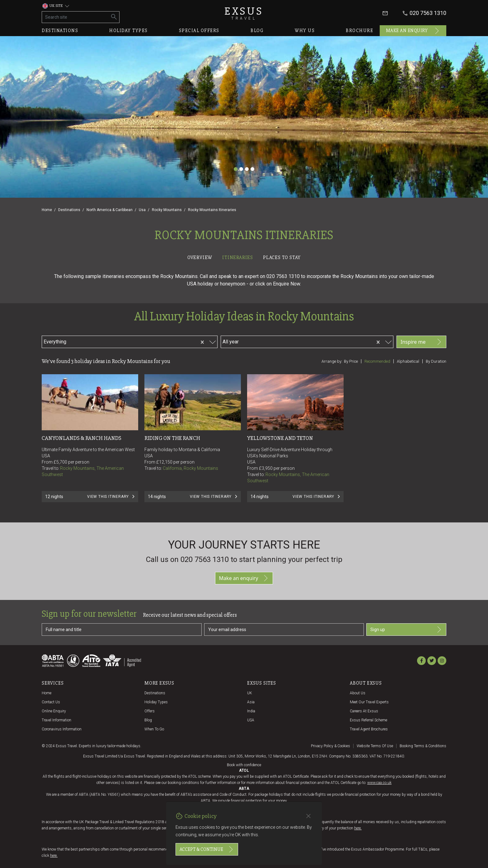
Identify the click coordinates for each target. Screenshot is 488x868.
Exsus (244, 13)
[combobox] (103, 341)
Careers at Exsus (364, 711)
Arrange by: (332, 361)
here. (358, 828)
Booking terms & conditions (423, 746)
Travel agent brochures (369, 729)
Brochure (359, 31)
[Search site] (75, 17)
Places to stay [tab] (282, 257)
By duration (436, 361)
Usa (142, 210)
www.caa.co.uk (379, 783)
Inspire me (421, 342)
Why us (305, 31)
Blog (257, 31)
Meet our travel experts (369, 702)
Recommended (377, 361)
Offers (150, 711)
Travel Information (56, 720)
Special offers (199, 31)
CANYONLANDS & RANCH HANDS (82, 438)
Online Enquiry (54, 711)
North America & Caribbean (110, 210)
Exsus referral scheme (368, 720)
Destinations (60, 31)
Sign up (406, 630)
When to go (154, 729)
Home (47, 210)
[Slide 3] (247, 169)
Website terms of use (375, 746)
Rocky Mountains (167, 210)
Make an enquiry (413, 31)
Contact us (51, 702)
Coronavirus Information (62, 729)
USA (251, 720)
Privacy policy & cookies (331, 746)
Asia (251, 702)
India (251, 711)
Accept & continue (207, 849)
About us (358, 693)
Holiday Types (156, 702)
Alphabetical (408, 361)
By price (351, 361)
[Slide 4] (252, 169)
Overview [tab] (200, 257)
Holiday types (129, 31)
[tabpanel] (244, 392)
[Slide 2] (241, 169)
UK (250, 693)
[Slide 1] (236, 169)
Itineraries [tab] (238, 257)
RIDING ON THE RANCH (172, 438)
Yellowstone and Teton (280, 438)
